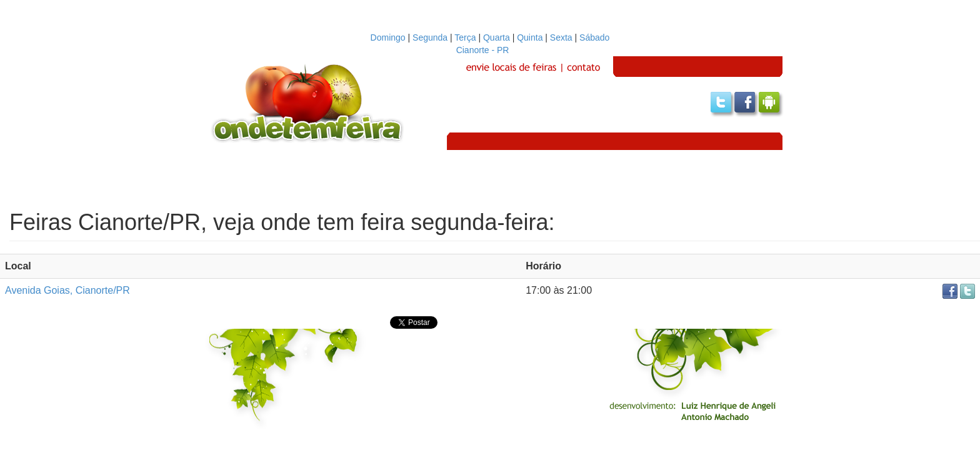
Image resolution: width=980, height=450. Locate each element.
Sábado (594, 37)
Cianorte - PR (490, 50)
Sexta (561, 37)
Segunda (430, 37)
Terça (465, 37)
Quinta (530, 37)
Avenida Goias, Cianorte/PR (67, 290)
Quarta (497, 37)
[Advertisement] (490, 178)
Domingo (388, 37)
